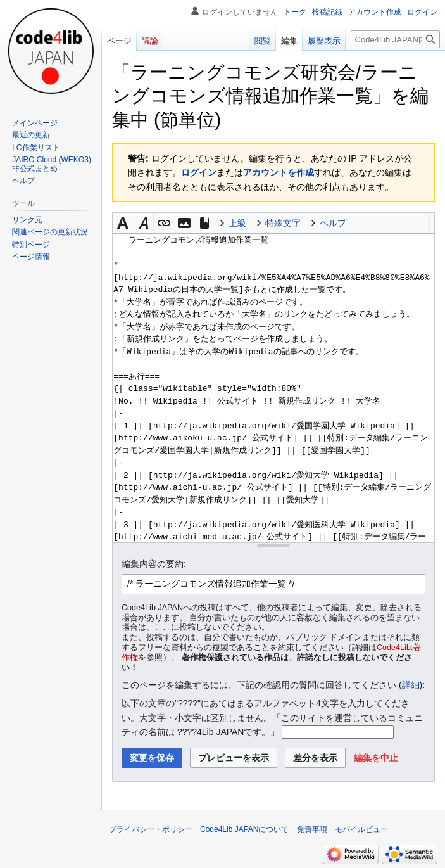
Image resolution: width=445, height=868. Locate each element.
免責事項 (312, 829)
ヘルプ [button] (333, 223)
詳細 (411, 685)
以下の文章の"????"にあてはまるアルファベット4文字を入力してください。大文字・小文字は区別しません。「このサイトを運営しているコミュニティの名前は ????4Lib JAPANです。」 (272, 718)
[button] (123, 223)
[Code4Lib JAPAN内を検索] (395, 39)
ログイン (199, 172)
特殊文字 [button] (283, 223)
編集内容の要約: (154, 564)
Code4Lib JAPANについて (245, 829)
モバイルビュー (361, 829)
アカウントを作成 (279, 172)
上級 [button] (237, 223)
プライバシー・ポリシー (151, 829)
